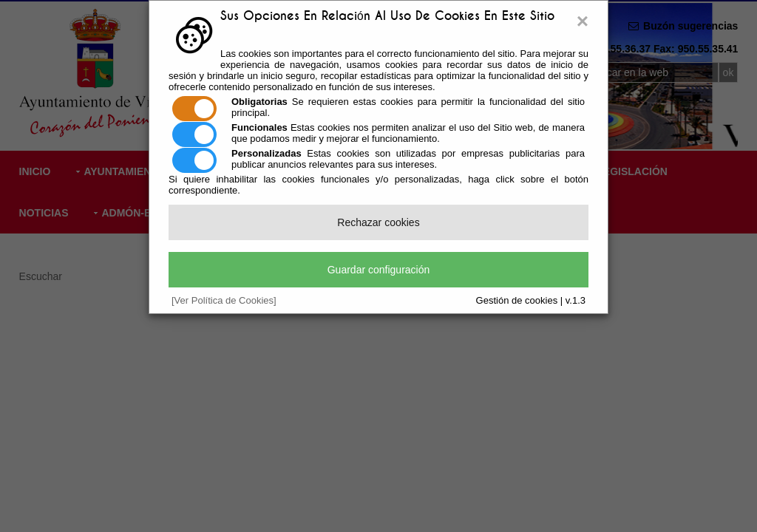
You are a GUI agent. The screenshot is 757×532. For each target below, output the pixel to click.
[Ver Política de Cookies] (224, 300)
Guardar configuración (379, 270)
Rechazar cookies (378, 222)
